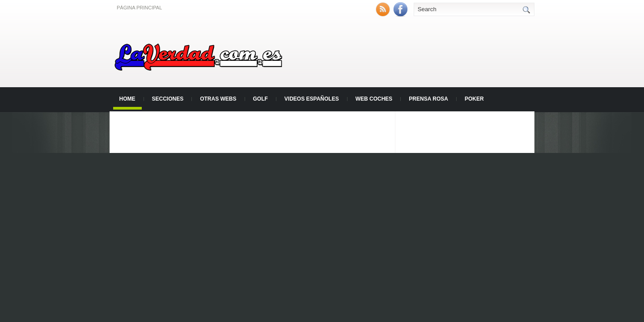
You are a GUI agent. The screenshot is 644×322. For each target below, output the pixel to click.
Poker (474, 99)
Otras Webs (218, 99)
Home (127, 99)
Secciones (168, 99)
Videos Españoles (312, 99)
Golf (261, 99)
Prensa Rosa (428, 99)
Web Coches (374, 99)
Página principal (139, 8)
